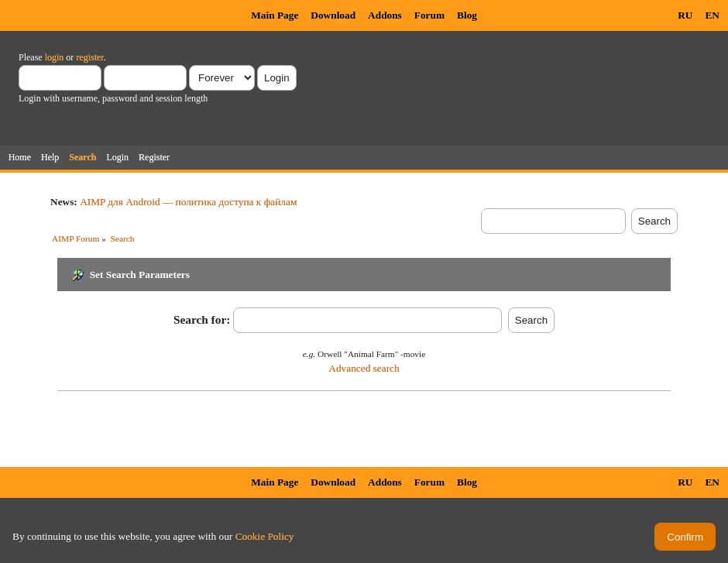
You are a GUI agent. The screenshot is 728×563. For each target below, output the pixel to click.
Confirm (685, 537)
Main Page (275, 15)
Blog (467, 15)
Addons (385, 15)
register (89, 57)
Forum (429, 15)
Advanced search (364, 368)
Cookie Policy (265, 536)
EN (712, 15)
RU (685, 15)
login (55, 57)
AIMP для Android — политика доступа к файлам (188, 202)
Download (333, 15)
